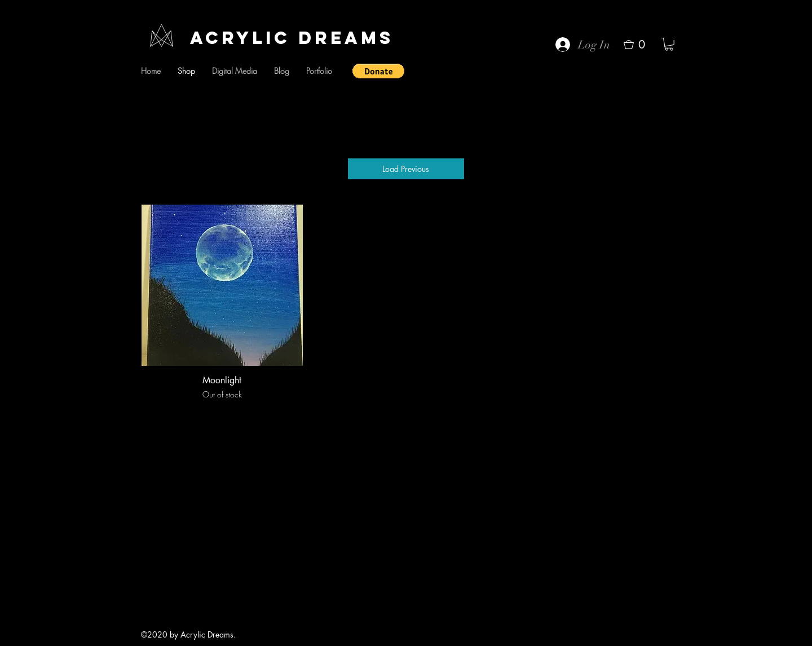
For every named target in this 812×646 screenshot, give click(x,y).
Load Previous (406, 169)
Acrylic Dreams (292, 38)
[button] (378, 71)
